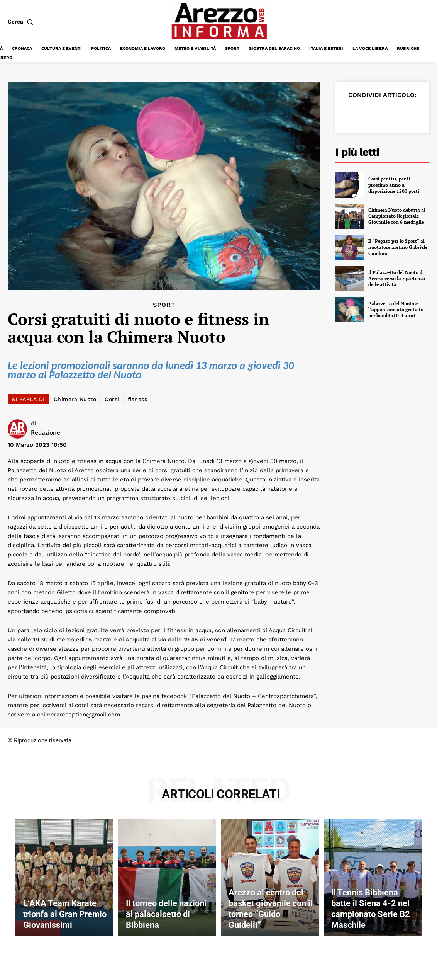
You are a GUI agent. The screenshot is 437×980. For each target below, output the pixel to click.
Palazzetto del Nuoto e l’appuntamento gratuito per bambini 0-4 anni (396, 310)
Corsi (112, 399)
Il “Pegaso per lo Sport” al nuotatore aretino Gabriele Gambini (398, 247)
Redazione (46, 432)
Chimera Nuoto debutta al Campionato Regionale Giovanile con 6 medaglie (397, 216)
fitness (138, 399)
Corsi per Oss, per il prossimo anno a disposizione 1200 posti (394, 185)
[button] (22, 22)
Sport (164, 305)
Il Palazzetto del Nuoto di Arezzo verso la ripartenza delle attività (397, 278)
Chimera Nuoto (75, 399)
